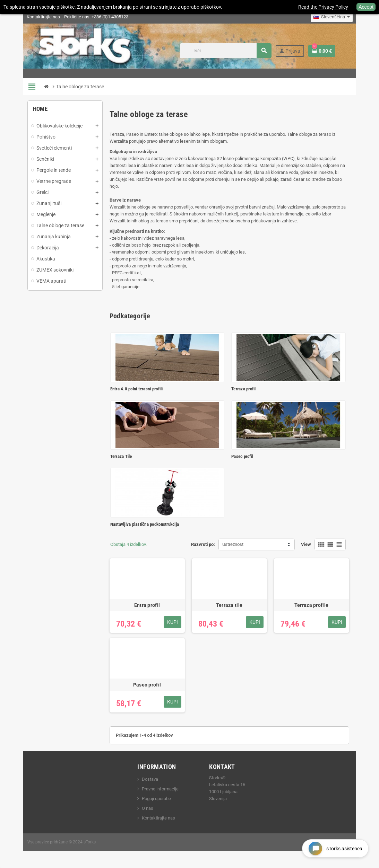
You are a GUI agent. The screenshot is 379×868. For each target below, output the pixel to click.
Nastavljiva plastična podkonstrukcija (145, 524)
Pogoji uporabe (156, 799)
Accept (366, 7)
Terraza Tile (121, 456)
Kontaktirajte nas (43, 17)
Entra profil (147, 605)
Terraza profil (244, 389)
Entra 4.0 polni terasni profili (137, 389)
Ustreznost (233, 544)
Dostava (150, 779)
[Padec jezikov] (332, 17)
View (306, 544)
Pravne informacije (160, 789)
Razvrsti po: (203, 544)
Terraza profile (311, 605)
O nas (148, 808)
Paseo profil (242, 456)
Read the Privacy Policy (323, 7)
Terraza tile (229, 605)
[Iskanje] (225, 51)
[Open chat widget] (335, 848)
